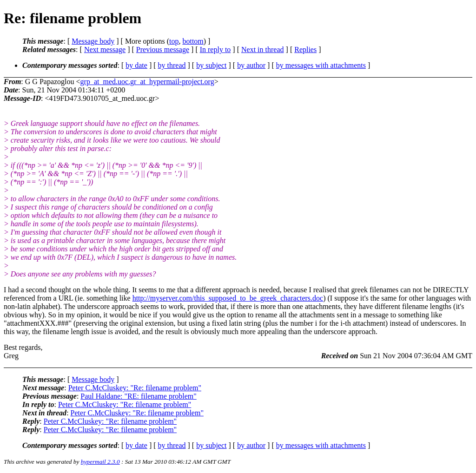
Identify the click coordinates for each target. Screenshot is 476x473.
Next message (105, 49)
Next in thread (263, 49)
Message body (93, 41)
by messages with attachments (321, 65)
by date (136, 65)
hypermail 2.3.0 (100, 462)
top (174, 41)
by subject (211, 65)
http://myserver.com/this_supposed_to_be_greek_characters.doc (228, 298)
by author (251, 65)
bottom (193, 41)
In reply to (215, 49)
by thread (172, 65)
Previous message (163, 49)
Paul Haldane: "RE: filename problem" (138, 396)
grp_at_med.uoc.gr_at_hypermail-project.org (147, 82)
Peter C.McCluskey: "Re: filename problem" (135, 388)
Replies (305, 49)
